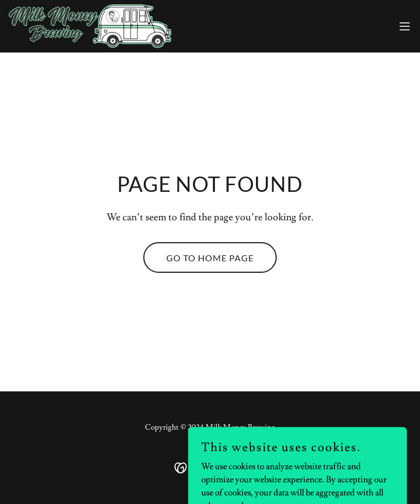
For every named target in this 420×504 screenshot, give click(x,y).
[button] (405, 26)
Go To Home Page (210, 258)
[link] (90, 26)
